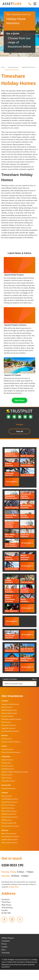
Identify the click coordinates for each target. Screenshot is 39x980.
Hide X (34, 679)
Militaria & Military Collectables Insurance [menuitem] (15, 772)
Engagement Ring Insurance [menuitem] (10, 704)
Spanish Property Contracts (15, 325)
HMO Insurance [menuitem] (7, 820)
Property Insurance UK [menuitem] (9, 823)
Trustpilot (10, 28)
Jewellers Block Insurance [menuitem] (10, 840)
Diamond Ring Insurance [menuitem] (9, 713)
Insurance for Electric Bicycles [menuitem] (11, 742)
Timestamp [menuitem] (6, 953)
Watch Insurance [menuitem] (7, 707)
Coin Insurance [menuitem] (6, 763)
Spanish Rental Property (14, 275)
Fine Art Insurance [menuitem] (7, 766)
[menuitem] (4, 920)
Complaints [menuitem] (6, 941)
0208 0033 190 (12, 865)
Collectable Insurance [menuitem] (8, 781)
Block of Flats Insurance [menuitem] (9, 811)
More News (19, 400)
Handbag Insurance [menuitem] (8, 769)
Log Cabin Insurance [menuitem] (8, 808)
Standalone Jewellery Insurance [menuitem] (12, 719)
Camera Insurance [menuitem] (7, 749)
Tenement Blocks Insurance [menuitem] (10, 826)
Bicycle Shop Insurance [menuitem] (9, 834)
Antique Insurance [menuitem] (7, 760)
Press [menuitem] (3, 950)
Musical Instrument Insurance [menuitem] (11, 752)
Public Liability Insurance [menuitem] (9, 843)
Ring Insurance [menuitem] (6, 722)
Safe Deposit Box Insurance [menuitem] (10, 731)
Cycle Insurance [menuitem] (7, 739)
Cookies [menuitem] (4, 947)
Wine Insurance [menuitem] (7, 778)
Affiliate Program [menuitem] (8, 938)
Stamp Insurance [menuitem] (7, 775)
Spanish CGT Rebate (13, 375)
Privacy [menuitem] (4, 944)
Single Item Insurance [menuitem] (8, 728)
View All (20, 431)
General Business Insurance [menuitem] (10, 836)
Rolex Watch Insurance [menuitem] (9, 725)
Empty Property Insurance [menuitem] (10, 817)
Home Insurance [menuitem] (7, 796)
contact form (13, 887)
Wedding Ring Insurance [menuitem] (9, 710)
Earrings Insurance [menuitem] (7, 716)
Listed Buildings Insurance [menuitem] (10, 799)
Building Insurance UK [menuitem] (9, 814)
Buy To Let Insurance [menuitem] (8, 805)
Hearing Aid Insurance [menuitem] (9, 788)
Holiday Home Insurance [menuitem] (9, 802)
